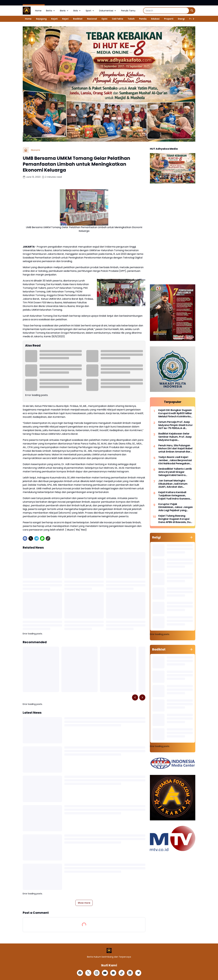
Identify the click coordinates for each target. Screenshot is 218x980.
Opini (104, 19)
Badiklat (78, 19)
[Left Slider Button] (135, 697)
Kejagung (41, 19)
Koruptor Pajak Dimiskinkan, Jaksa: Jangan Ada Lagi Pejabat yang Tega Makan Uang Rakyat (176, 507)
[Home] (26, 150)
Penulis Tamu (128, 11)
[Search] (166, 11)
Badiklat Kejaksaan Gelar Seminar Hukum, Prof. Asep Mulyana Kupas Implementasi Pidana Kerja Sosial (175, 437)
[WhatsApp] (42, 538)
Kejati (54, 19)
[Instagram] (97, 973)
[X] (31, 538)
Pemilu (143, 19)
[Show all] (191, 537)
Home (38, 11)
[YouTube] (105, 973)
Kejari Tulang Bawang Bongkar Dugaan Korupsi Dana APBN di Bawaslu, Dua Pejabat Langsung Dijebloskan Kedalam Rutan (175, 519)
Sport (90, 11)
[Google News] (113, 973)
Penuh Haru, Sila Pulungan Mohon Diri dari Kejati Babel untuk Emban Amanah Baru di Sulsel (175, 449)
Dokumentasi (108, 11)
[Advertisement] (173, 234)
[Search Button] (192, 11)
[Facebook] (25, 538)
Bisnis (64, 11)
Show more (84, 903)
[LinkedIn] (130, 973)
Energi (181, 19)
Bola (77, 11)
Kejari (65, 19)
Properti (169, 19)
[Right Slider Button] (192, 19)
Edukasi (155, 19)
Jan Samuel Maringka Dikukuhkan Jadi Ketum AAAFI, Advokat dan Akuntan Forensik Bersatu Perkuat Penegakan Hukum (175, 484)
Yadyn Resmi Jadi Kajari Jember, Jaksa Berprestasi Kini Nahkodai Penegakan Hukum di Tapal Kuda (175, 460)
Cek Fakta (117, 19)
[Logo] (109, 951)
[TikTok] (122, 973)
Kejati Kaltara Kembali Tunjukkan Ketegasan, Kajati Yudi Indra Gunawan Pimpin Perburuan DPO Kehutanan (175, 496)
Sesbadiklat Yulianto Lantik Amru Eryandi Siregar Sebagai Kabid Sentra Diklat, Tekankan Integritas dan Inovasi (175, 472)
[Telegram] (36, 538)
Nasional (92, 19)
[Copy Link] (48, 538)
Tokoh (131, 19)
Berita (51, 11)
